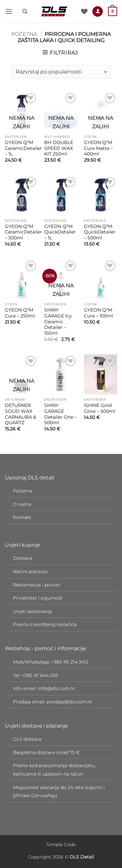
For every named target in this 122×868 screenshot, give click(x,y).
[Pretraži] (25, 11)
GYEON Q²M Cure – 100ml (99, 313)
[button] (9, 11)
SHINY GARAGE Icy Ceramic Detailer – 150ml (58, 321)
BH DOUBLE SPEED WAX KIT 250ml (59, 148)
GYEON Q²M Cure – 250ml (20, 313)
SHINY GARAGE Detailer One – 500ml (61, 414)
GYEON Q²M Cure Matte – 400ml (98, 148)
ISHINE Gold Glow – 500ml (100, 408)
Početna (24, 34)
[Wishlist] (84, 11)
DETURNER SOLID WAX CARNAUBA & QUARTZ (20, 414)
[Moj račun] (98, 12)
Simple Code (61, 844)
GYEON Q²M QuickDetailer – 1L (60, 232)
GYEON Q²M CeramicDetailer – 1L (23, 148)
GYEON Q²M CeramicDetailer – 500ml (23, 232)
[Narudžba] (61, 72)
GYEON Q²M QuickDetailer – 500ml (100, 232)
